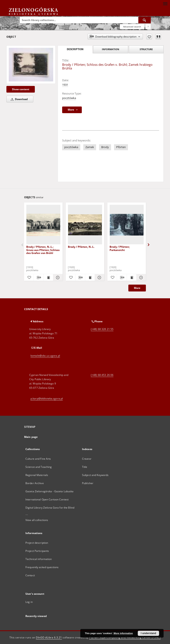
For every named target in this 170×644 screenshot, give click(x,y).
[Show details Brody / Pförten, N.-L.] (99, 278)
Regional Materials (37, 475)
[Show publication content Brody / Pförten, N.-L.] (90, 278)
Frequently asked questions (42, 567)
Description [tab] (75, 49)
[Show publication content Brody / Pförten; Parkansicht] (132, 278)
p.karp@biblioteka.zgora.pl (47, 399)
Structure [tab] (146, 49)
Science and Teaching (39, 467)
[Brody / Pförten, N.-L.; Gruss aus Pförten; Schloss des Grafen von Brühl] (43, 225)
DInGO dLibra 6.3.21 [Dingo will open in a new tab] (49, 637)
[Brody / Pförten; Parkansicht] (127, 225)
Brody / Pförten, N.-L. (81, 247)
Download (18, 99)
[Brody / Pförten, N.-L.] (85, 225)
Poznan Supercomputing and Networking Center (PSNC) (125, 637)
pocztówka (69, 98)
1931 (65, 85)
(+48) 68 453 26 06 (102, 375)
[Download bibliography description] (38, 278)
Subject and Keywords (95, 475)
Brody (105, 147)
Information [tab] (111, 49)
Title (85, 467)
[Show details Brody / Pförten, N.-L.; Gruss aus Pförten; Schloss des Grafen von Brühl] (57, 278)
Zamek (90, 147)
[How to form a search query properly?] (148, 27)
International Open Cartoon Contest (47, 499)
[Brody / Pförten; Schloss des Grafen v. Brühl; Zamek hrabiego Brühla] (31, 65)
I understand (148, 633)
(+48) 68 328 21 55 (102, 329)
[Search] (145, 20)
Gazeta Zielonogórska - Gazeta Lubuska (49, 491)
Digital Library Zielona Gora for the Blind (50, 508)
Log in (29, 602)
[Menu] (165, 3)
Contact (30, 575)
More (137, 288)
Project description (37, 543)
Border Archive (35, 483)
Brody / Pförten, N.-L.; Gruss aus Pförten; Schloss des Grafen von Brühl (43, 250)
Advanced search (132, 27)
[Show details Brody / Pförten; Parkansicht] (141, 278)
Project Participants (37, 551)
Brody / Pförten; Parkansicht (120, 248)
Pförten (121, 147)
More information (123, 633)
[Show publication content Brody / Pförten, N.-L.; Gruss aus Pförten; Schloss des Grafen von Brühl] (48, 278)
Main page (31, 437)
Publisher (88, 483)
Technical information (39, 559)
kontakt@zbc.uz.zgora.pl (45, 356)
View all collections (37, 520)
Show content (21, 89)
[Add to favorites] (149, 37)
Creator (87, 459)
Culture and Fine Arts (38, 459)
